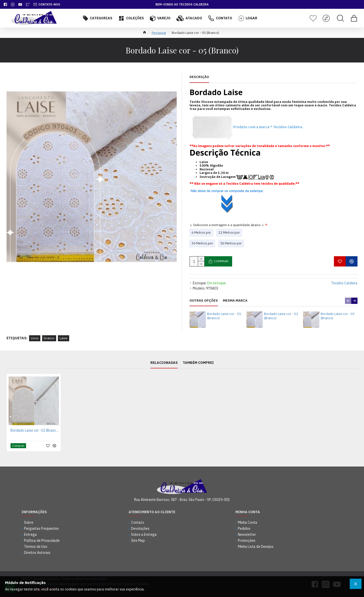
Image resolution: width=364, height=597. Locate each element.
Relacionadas (164, 363)
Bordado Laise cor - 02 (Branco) (281, 316)
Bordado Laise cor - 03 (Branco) (338, 316)
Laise (64, 338)
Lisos (35, 338)
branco (49, 338)
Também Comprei (198, 363)
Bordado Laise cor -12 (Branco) (35, 430)
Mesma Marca (235, 301)
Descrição (199, 77)
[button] (348, 301)
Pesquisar (159, 33)
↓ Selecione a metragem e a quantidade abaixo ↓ (227, 225)
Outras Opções (204, 301)
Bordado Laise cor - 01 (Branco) (224, 316)
